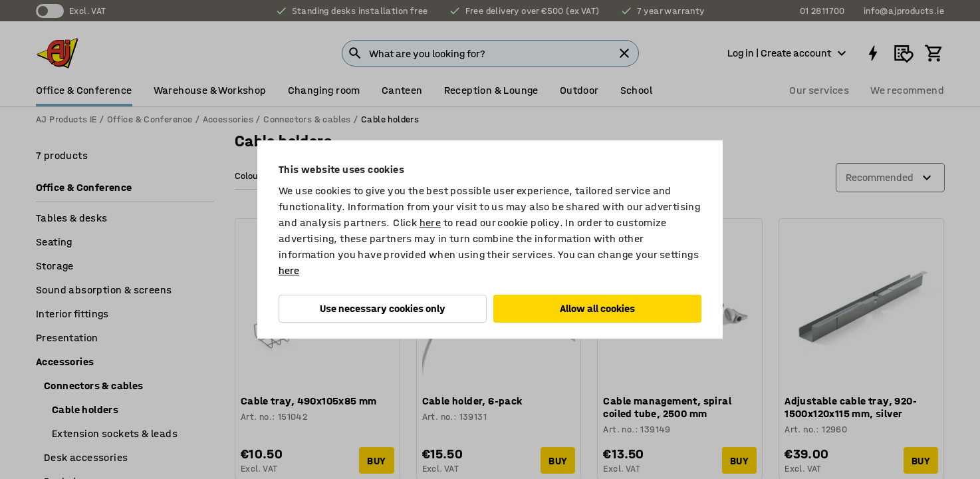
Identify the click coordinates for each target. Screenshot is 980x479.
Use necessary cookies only (383, 308)
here (430, 223)
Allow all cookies (597, 308)
